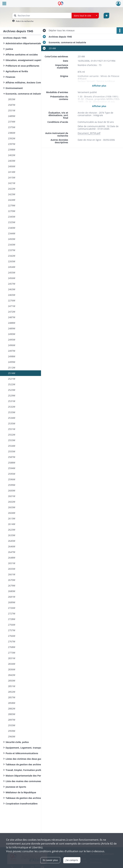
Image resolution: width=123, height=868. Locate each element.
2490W (12, 334)
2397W (12, 144)
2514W (12, 373)
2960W (12, 736)
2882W (12, 709)
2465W (12, 295)
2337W (12, 250)
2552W (12, 435)
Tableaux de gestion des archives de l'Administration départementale (38, 764)
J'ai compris (72, 860)
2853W (12, 99)
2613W (12, 518)
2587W (12, 105)
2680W (12, 591)
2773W (12, 653)
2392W (12, 138)
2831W (12, 658)
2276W (12, 300)
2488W (12, 323)
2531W (12, 401)
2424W (12, 200)
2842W (12, 675)
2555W (12, 451)
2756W (12, 625)
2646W (12, 546)
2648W (12, 558)
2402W (12, 155)
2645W (12, 541)
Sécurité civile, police (17, 742)
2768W (12, 647)
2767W (12, 641)
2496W (12, 345)
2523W (12, 390)
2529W (12, 396)
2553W (12, 440)
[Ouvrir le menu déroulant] (4, 4)
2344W (12, 233)
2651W (12, 563)
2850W (12, 681)
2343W (12, 245)
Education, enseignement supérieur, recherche (31, 60)
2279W (12, 205)
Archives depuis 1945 (15, 38)
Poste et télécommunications (22, 753)
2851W (12, 686)
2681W (12, 597)
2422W (12, 189)
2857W (12, 697)
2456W (12, 278)
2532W (12, 407)
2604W (12, 513)
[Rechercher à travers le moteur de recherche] (44, 16)
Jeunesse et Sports (16, 787)
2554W (12, 446)
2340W (12, 228)
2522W (12, 384)
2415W (12, 178)
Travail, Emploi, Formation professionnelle (29, 770)
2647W (12, 552)
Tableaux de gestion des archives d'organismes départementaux (38, 798)
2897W (12, 720)
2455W (12, 273)
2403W (12, 161)
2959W (12, 731)
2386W (12, 133)
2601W (12, 496)
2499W (12, 362)
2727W (12, 614)
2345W (12, 217)
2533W (12, 412)
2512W (12, 368)
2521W (12, 379)
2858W (12, 703)
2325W (12, 222)
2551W (12, 110)
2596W (12, 479)
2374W (12, 122)
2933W (12, 725)
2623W (12, 530)
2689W (12, 602)
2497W (12, 351)
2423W (12, 194)
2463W (12, 289)
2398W (12, 150)
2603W (12, 507)
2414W (12, 172)
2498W (12, 356)
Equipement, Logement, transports (25, 748)
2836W (12, 669)
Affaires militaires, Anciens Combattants (28, 82)
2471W (12, 306)
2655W (12, 569)
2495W (12, 340)
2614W (12, 524)
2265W (12, 261)
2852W (12, 692)
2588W (12, 463)
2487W (12, 317)
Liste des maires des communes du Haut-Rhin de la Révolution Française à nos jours (38, 781)
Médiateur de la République (21, 792)
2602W (12, 502)
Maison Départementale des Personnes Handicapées (35, 776)
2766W (12, 636)
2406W (12, 166)
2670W (12, 580)
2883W (12, 714)
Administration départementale (23, 43)
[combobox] (85, 16)
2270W (12, 211)
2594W (12, 468)
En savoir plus (50, 860)
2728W (12, 619)
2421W (12, 183)
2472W (12, 312)
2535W (12, 423)
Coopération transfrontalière (22, 804)
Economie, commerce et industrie (24, 94)
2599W (12, 485)
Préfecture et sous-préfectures (22, 66)
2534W (12, 418)
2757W (12, 630)
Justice (9, 49)
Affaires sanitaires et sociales (22, 55)
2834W (12, 664)
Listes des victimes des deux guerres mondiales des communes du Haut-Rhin (38, 759)
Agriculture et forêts (17, 71)
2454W (12, 267)
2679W (12, 586)
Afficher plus (99, 86)
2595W (12, 474)
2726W (12, 608)
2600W (12, 491)
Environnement (14, 88)
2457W (12, 284)
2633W (12, 535)
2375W (12, 127)
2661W (12, 574)
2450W (12, 239)
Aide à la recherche (25, 21)
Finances (10, 77)
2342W (12, 256)
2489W (12, 116)
